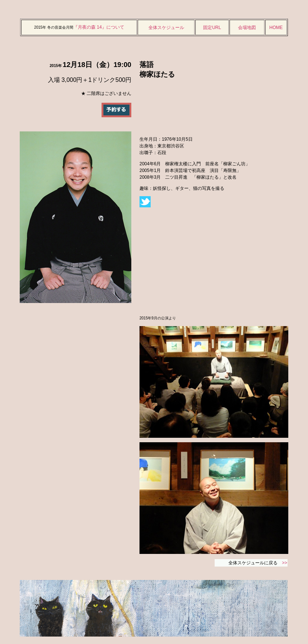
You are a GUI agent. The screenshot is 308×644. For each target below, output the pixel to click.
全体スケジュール (166, 28)
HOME (276, 28)
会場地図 (247, 28)
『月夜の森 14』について (99, 27)
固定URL (212, 28)
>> (285, 563)
